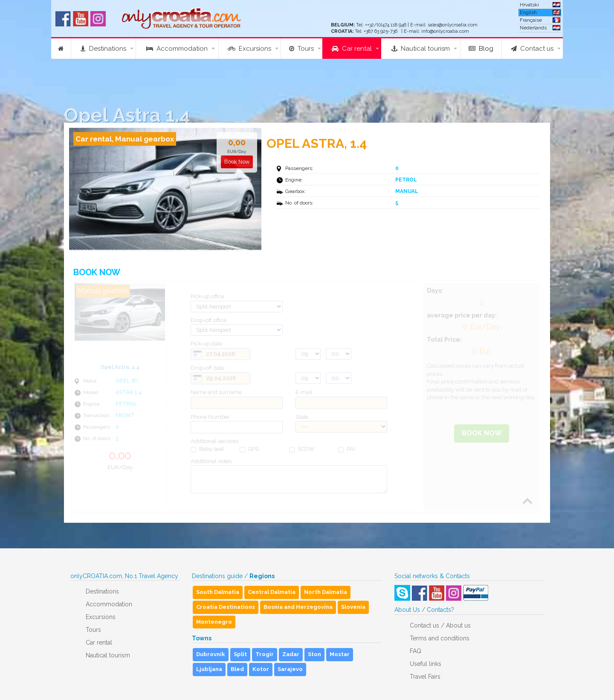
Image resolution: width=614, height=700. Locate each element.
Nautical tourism (421, 49)
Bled (237, 669)
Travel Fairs (425, 677)
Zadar (291, 654)
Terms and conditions (440, 638)
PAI (346, 449)
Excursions (249, 49)
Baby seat (207, 449)
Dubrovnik (211, 654)
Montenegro (214, 622)
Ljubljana (209, 669)
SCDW (302, 449)
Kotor (261, 669)
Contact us (532, 49)
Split (240, 654)
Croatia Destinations (226, 607)
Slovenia (353, 607)
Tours (301, 49)
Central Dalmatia (272, 592)
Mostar (340, 654)
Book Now (482, 433)
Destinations (103, 49)
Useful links (426, 664)
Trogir (265, 654)
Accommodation (177, 49)
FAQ (416, 651)
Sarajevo (290, 669)
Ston (314, 654)
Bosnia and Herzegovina (298, 607)
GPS (249, 449)
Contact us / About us (440, 625)
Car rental (352, 49)
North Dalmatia (326, 592)
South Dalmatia (218, 592)
